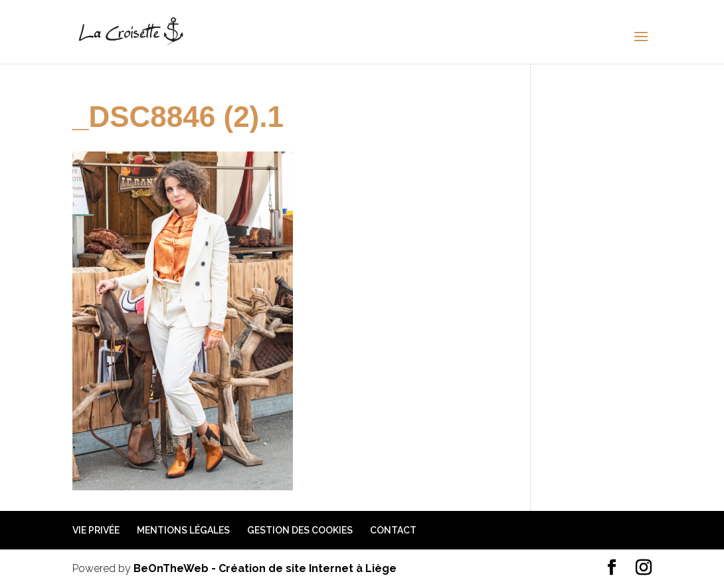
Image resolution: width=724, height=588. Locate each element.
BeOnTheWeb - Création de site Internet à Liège (265, 568)
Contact (393, 530)
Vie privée (96, 530)
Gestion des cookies (300, 530)
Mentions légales (183, 530)
